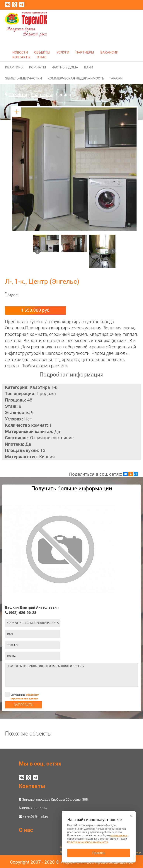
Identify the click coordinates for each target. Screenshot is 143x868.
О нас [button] (26, 830)
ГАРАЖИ (116, 78)
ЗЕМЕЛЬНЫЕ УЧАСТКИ (23, 78)
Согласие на (22, 694)
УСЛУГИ (63, 52)
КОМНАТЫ (38, 67)
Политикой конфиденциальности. (88, 842)
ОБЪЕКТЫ (42, 52)
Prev (38, 251)
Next (113, 251)
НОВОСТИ (20, 52)
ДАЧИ (88, 67)
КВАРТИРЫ (14, 67)
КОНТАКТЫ (21, 57)
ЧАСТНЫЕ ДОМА (65, 67)
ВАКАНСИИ (109, 52)
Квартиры (41, 94)
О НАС (42, 57)
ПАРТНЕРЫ (85, 52)
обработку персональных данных (25, 697)
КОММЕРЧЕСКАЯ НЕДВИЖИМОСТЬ (76, 78)
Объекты (18, 94)
